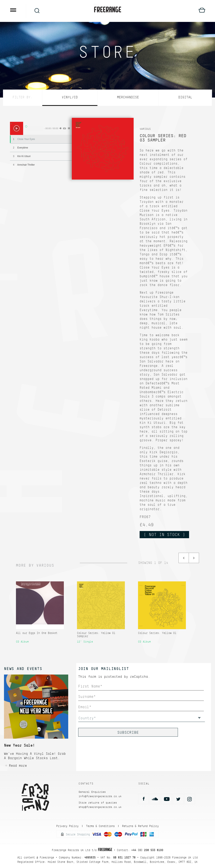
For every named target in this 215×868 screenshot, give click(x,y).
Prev (184, 558)
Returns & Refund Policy (140, 826)
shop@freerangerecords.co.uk (100, 807)
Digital (185, 97)
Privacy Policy (67, 826)
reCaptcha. (140, 677)
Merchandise (128, 97)
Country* (87, 718)
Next (194, 558)
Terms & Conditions (100, 826)
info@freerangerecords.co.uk (100, 796)
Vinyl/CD (70, 97)
